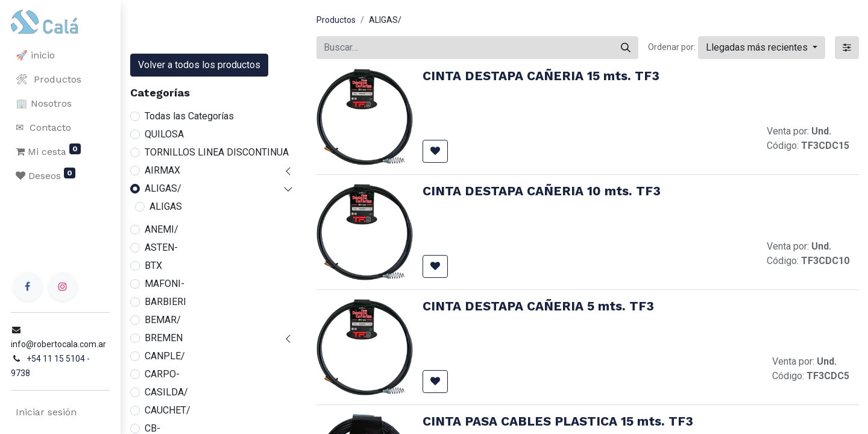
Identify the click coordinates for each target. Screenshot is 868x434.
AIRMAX (162, 170)
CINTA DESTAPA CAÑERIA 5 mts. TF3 (538, 306)
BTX (153, 266)
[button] (762, 48)
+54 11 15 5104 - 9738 (68, 373)
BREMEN (164, 338)
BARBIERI (165, 302)
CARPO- (162, 374)
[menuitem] (60, 55)
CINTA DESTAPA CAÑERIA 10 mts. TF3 (542, 191)
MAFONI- (165, 284)
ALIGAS (166, 206)
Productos (336, 20)
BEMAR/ (163, 320)
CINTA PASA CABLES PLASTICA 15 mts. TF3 (558, 421)
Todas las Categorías (189, 116)
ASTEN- (161, 247)
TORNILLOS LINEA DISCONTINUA (217, 152)
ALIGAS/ (163, 188)
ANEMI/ (162, 229)
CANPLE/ (165, 356)
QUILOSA (164, 134)
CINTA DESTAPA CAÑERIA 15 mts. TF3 (541, 76)
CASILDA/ (166, 392)
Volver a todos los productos (199, 65)
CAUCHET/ (168, 410)
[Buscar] (626, 48)
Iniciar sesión (45, 412)
